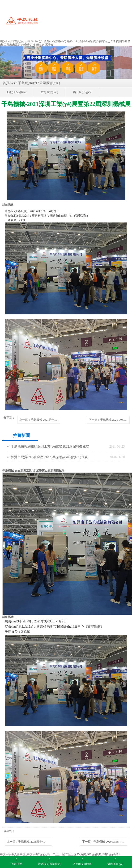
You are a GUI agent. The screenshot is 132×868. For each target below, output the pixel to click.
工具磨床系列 (12, 45)
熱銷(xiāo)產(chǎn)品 (80, 41)
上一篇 (40, 420)
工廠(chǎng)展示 (16, 92)
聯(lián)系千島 (45, 45)
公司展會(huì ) (50, 83)
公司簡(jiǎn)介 (34, 41)
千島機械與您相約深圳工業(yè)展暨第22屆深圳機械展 (50, 446)
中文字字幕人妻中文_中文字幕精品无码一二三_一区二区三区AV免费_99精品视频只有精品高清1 (60, 854)
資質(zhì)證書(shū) (55, 41)
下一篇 (109, 420)
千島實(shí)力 (28, 83)
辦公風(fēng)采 (82, 92)
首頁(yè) (9, 83)
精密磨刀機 (28, 45)
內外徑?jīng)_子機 (104, 41)
